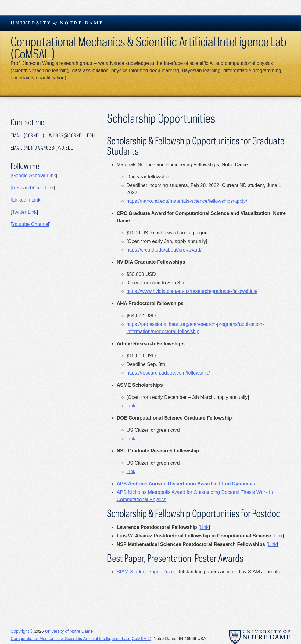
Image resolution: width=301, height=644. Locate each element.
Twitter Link (24, 212)
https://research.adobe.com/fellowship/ (168, 373)
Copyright (20, 631)
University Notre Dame (57, 23)
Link (131, 406)
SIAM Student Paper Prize (145, 572)
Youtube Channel (30, 224)
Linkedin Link (26, 200)
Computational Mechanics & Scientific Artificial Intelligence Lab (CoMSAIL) (149, 48)
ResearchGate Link (33, 188)
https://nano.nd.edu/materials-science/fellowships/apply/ (187, 201)
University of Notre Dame (69, 631)
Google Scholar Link (34, 176)
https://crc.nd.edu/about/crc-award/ (164, 250)
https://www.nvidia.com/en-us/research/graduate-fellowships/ (192, 291)
